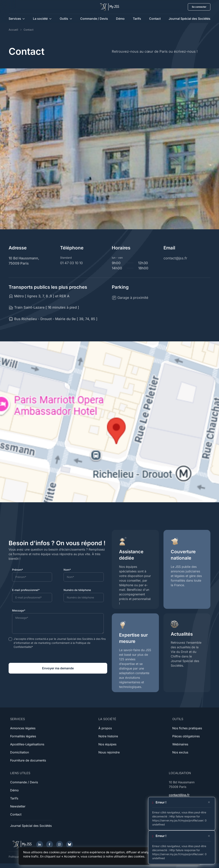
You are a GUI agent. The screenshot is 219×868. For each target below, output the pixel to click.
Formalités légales (23, 736)
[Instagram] (60, 844)
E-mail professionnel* (26, 590)
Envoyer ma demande (58, 668)
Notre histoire (108, 736)
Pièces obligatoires (186, 736)
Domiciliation (20, 752)
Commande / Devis (94, 19)
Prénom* (18, 570)
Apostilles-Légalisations (27, 744)
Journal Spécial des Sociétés (190, 19)
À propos (105, 728)
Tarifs (137, 19)
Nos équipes (107, 744)
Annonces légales (23, 728)
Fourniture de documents (28, 760)
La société (40, 19)
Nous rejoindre (109, 752)
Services (15, 19)
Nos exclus (180, 752)
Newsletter (18, 806)
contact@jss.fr (179, 795)
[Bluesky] (69, 844)
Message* (19, 610)
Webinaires (180, 744)
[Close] (209, 802)
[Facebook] (50, 844)
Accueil (13, 30)
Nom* (67, 570)
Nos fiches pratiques (187, 728)
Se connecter (199, 7)
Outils (64, 19)
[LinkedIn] (40, 844)
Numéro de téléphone (77, 590)
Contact (155, 19)
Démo (120, 19)
